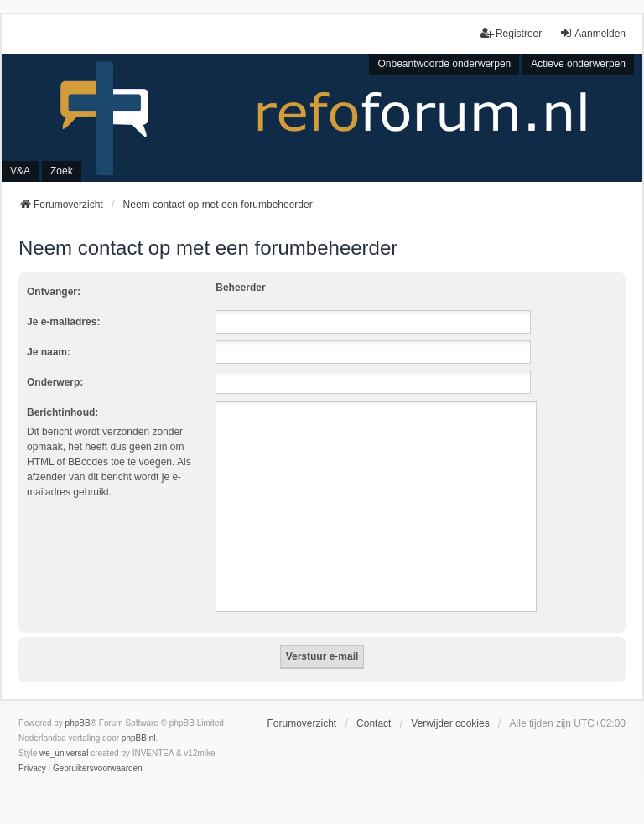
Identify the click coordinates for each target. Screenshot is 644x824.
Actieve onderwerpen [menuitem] (578, 64)
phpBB (78, 723)
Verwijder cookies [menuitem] (450, 723)
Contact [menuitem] (374, 723)
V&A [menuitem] (20, 171)
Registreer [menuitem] (511, 33)
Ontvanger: (54, 292)
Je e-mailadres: (63, 322)
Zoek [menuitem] (62, 171)
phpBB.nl (139, 738)
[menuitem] (32, 769)
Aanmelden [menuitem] (592, 33)
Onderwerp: (55, 382)
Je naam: (49, 352)
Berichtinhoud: (62, 412)
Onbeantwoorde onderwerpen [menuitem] (444, 64)
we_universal (64, 753)
